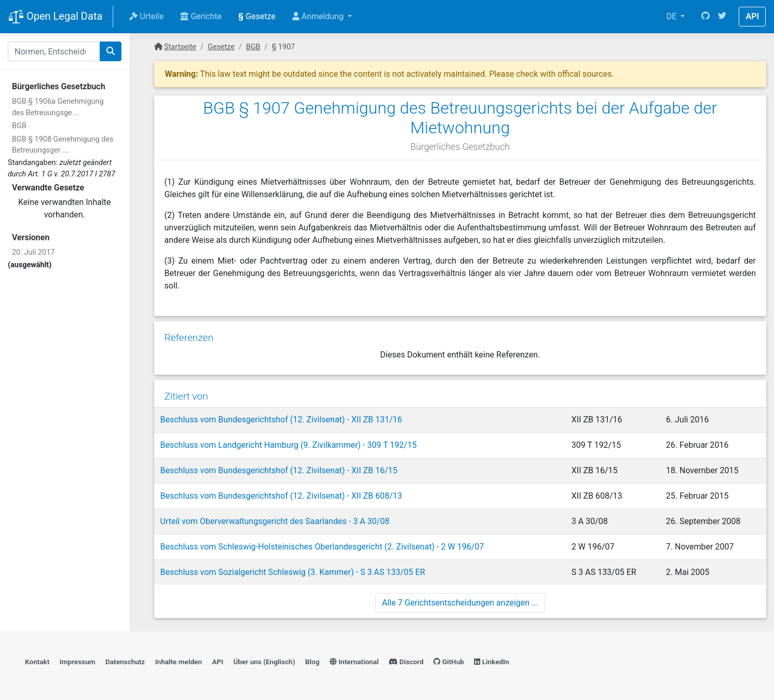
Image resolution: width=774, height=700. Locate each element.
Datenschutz (125, 662)
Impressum (78, 662)
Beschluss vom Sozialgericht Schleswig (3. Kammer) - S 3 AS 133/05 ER (293, 572)
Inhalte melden (179, 662)
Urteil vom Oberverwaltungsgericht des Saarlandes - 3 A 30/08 (275, 521)
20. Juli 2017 (33, 252)
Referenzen (189, 338)
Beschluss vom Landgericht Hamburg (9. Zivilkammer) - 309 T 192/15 (289, 445)
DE (673, 16)
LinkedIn (491, 662)
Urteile (146, 16)
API (752, 16)
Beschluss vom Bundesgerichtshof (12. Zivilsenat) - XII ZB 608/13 (281, 496)
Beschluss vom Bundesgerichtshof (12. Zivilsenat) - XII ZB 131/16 (281, 420)
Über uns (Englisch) (264, 662)
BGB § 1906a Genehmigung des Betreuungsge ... (58, 107)
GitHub (449, 662)
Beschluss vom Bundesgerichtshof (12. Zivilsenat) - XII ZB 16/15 (279, 470)
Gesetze (257, 16)
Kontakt (37, 662)
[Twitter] (722, 17)
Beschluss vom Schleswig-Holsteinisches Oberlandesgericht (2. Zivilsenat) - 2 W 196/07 (322, 547)
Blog (313, 662)
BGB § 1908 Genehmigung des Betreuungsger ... (63, 145)
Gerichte (201, 16)
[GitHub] (705, 17)
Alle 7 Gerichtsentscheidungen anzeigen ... (460, 603)
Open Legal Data (55, 17)
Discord (406, 662)
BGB (19, 126)
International (354, 662)
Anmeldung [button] (319, 16)
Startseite (180, 47)
